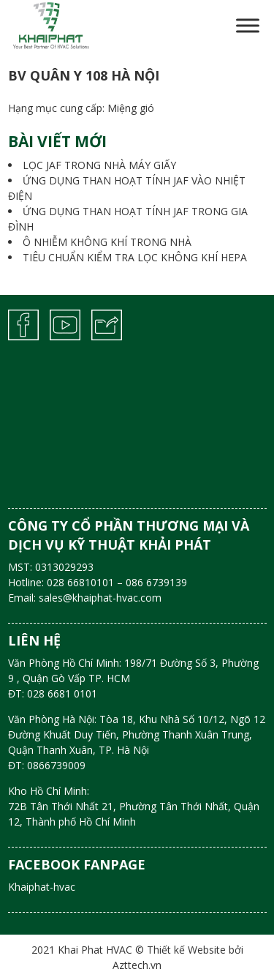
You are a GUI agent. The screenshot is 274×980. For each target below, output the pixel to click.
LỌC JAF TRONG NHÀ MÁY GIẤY (99, 165)
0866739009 (56, 765)
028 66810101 (80, 582)
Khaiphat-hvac (42, 887)
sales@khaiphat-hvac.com (100, 598)
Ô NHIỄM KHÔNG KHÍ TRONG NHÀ (107, 242)
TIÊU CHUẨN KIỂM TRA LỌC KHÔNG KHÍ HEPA (135, 257)
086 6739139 (156, 582)
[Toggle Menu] (248, 25)
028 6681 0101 (62, 693)
